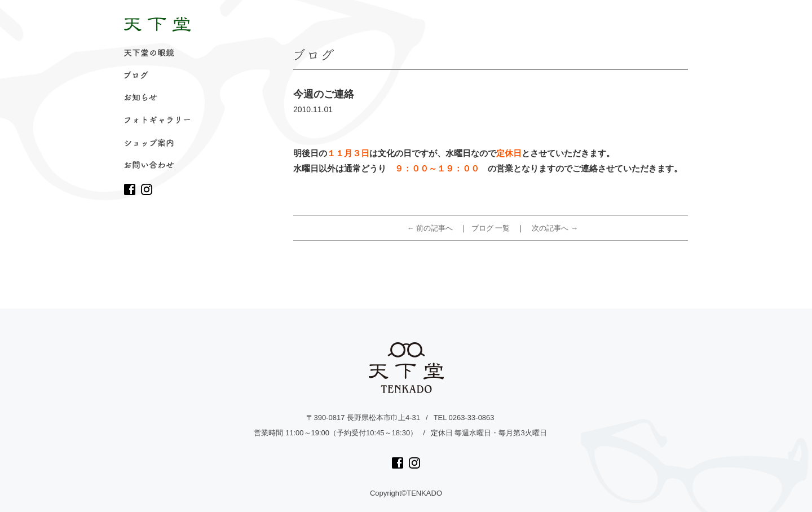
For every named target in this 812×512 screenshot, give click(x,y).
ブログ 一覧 (491, 228)
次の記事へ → (555, 228)
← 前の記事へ (430, 228)
